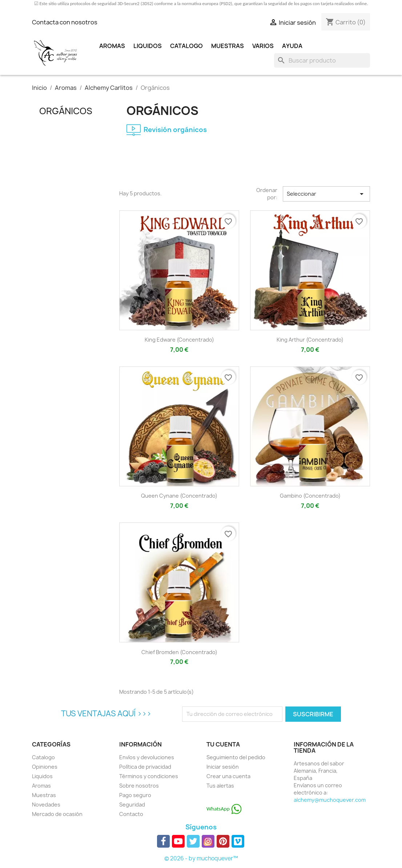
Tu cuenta (223, 744)
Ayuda (292, 46)
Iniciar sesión (223, 767)
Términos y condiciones (149, 776)
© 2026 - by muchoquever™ (201, 858)
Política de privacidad (145, 767)
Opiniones (45, 767)
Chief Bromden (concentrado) (179, 652)
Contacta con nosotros (65, 22)
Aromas (112, 46)
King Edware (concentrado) (179, 340)
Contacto (131, 814)
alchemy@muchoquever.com (330, 800)
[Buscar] (322, 60)
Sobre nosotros (139, 786)
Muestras (228, 46)
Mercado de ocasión (57, 814)
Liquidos (148, 46)
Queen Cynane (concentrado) (179, 496)
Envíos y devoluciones (147, 757)
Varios (263, 46)
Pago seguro (135, 795)
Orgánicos (66, 111)
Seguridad (132, 805)
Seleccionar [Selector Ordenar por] (326, 194)
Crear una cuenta (228, 776)
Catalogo (186, 46)
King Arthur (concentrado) (310, 340)
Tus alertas (220, 786)
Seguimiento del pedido (236, 757)
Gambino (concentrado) (310, 496)
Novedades (46, 805)
